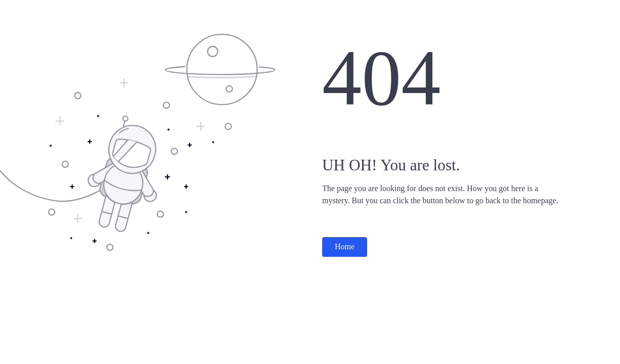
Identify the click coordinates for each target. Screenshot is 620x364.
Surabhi (26, 10)
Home (345, 246)
